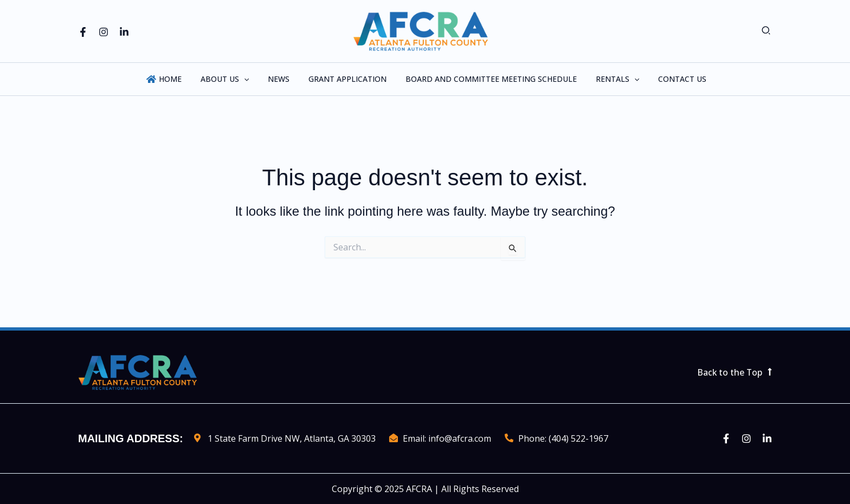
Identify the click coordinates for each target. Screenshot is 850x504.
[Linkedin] (124, 32)
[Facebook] (83, 32)
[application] (252, 79)
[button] (767, 31)
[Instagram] (104, 32)
